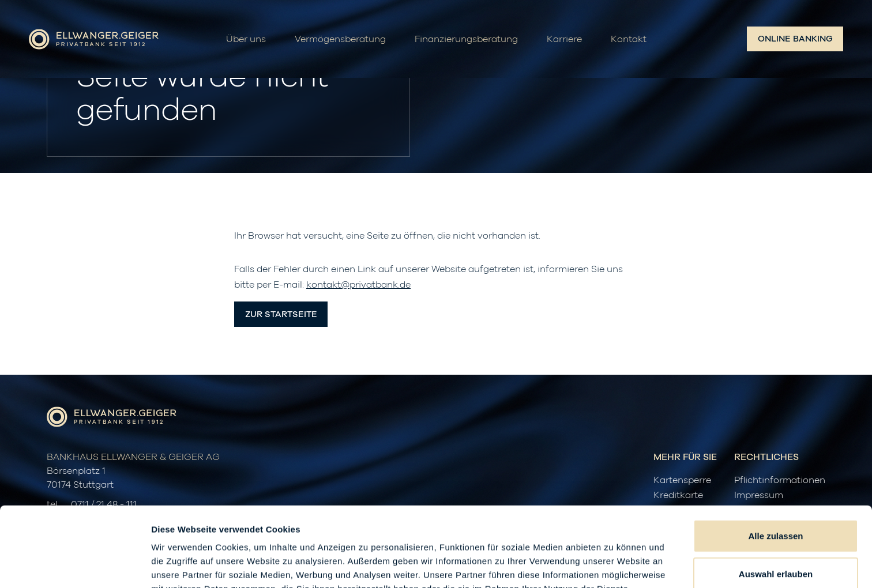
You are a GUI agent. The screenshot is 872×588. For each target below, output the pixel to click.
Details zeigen (613, 565)
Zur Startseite (281, 314)
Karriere (564, 39)
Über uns (246, 39)
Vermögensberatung (340, 39)
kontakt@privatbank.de (358, 285)
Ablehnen (776, 536)
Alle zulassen (775, 461)
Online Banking (795, 39)
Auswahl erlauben (776, 499)
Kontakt (629, 39)
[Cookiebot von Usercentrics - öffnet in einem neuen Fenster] (75, 566)
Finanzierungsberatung (466, 39)
